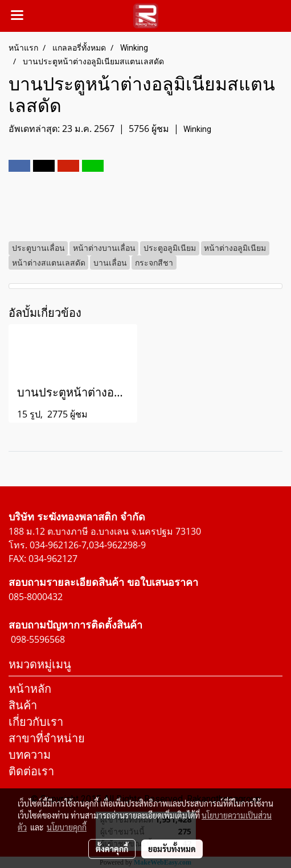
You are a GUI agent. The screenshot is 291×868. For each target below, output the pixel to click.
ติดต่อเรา (31, 771)
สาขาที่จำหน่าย (47, 738)
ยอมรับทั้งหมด (172, 849)
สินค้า (23, 705)
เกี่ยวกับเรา (36, 722)
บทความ (30, 755)
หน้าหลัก (30, 689)
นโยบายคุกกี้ (67, 827)
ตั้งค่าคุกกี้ (112, 849)
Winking (197, 129)
